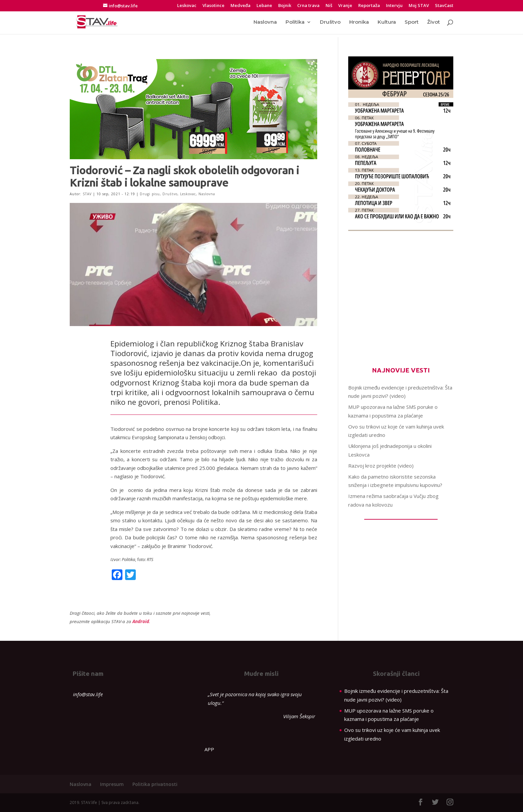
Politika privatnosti (155, 784)
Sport (412, 22)
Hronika (359, 22)
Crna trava (308, 6)
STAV (87, 194)
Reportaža (369, 6)
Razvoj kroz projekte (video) (381, 466)
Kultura (387, 22)
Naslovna (265, 22)
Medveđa (240, 6)
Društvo (330, 22)
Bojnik (285, 6)
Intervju (394, 6)
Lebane (264, 6)
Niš (329, 6)
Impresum (112, 784)
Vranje (345, 6)
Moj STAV (419, 6)
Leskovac (187, 6)
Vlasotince (213, 6)
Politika (295, 22)
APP (209, 749)
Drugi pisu (150, 194)
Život (434, 22)
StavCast (444, 6)
